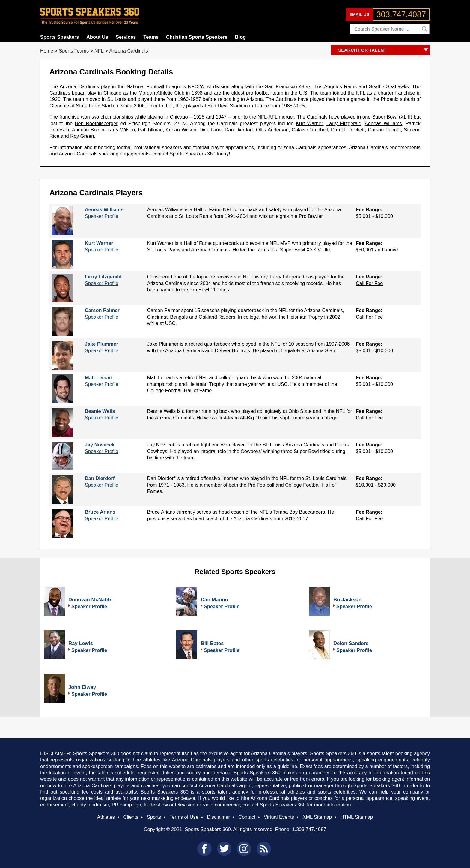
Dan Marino (214, 600)
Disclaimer (218, 817)
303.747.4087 (401, 14)
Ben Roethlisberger (96, 123)
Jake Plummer (101, 344)
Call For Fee (369, 283)
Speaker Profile (102, 216)
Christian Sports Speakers (197, 37)
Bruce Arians (100, 512)
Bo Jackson (347, 600)
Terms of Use (184, 817)
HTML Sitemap (357, 817)
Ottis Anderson (272, 130)
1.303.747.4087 (309, 829)
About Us (97, 37)
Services (126, 37)
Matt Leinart (99, 377)
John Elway (82, 687)
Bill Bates (212, 643)
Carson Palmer (385, 130)
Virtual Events (279, 817)
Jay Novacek (100, 445)
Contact (247, 817)
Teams (151, 37)
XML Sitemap (317, 817)
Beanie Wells (100, 411)
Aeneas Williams (383, 123)
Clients (131, 817)
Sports (154, 817)
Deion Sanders (351, 643)
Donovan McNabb (90, 600)
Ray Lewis (81, 643)
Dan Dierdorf (239, 130)
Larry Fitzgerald (344, 123)
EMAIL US (359, 14)
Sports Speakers (59, 37)
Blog (240, 37)
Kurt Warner (309, 123)
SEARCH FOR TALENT (384, 50)
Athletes (106, 817)
